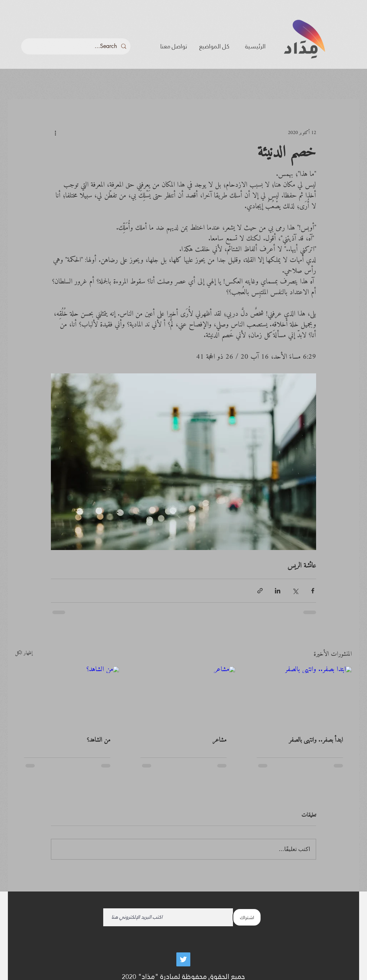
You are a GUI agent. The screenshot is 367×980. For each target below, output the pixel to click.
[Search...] (77, 46)
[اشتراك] (247, 917)
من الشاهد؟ (99, 740)
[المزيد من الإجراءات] (55, 133)
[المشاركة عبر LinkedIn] (278, 591)
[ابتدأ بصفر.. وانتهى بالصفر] (300, 695)
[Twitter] (183, 959)
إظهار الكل (24, 654)
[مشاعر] (184, 695)
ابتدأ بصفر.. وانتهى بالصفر (316, 740)
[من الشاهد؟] (67, 695)
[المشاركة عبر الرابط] (260, 591)
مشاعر (220, 740)
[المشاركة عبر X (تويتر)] (295, 591)
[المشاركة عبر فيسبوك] (313, 591)
